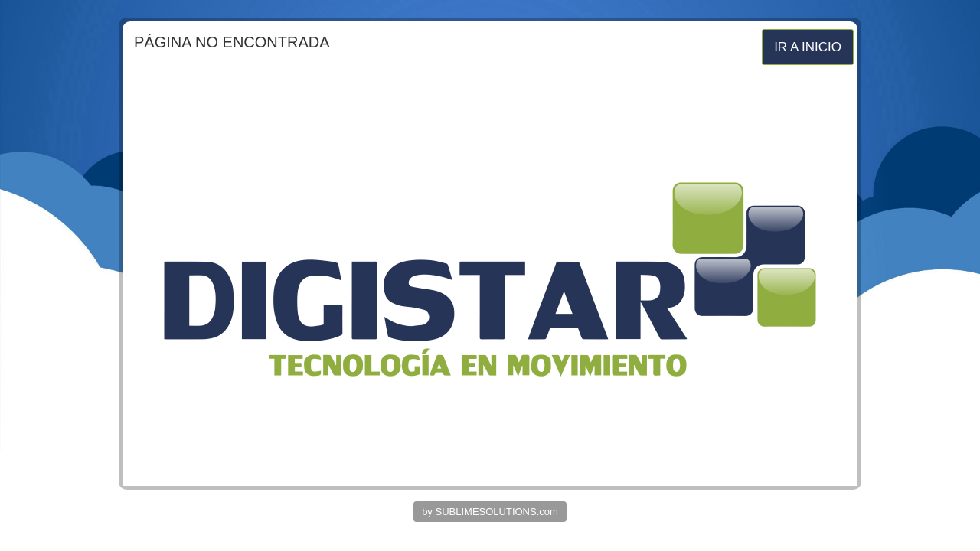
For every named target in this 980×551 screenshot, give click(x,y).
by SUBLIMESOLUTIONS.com (490, 512)
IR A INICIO (808, 47)
